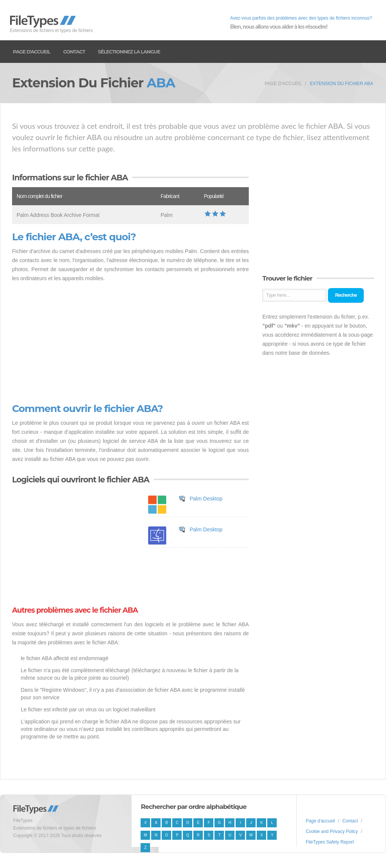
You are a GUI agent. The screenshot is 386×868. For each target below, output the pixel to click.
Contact (74, 52)
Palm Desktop (206, 499)
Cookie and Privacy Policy (332, 831)
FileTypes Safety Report (330, 842)
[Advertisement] (130, 343)
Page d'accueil (31, 52)
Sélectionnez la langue (129, 52)
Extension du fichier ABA (342, 84)
